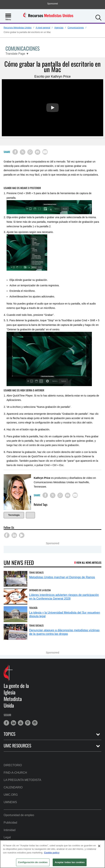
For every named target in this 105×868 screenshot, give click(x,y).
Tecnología (14, 515)
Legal (7, 837)
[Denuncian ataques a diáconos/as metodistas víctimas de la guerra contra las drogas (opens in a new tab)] (15, 632)
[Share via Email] (45, 152)
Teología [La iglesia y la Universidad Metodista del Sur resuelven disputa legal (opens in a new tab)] (33, 608)
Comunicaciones (76, 28)
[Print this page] (38, 152)
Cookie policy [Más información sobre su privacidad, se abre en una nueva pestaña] (52, 853)
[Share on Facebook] (15, 152)
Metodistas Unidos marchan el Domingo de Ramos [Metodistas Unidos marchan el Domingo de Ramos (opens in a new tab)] (62, 577)
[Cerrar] (99, 846)
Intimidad (10, 830)
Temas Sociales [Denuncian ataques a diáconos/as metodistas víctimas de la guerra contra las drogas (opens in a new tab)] (36, 625)
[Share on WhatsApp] (30, 152)
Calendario (13, 787)
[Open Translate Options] (17, 54)
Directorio (13, 765)
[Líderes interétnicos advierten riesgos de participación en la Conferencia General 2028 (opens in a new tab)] (15, 597)
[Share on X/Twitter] (23, 152)
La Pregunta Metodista (22, 780)
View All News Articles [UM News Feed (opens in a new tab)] (89, 562)
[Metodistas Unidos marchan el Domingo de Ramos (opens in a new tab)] (15, 579)
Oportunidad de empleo (19, 815)
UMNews (10, 802)
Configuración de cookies (33, 862)
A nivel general (43, 28)
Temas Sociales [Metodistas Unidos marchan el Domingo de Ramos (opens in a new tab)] (36, 572)
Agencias (59, 28)
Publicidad (10, 823)
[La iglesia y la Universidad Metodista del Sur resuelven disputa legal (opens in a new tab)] (15, 614)
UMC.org (11, 795)
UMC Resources (17, 746)
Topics (9, 734)
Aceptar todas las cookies (70, 862)
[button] (98, 17)
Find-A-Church (15, 773)
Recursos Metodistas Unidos (18, 28)
